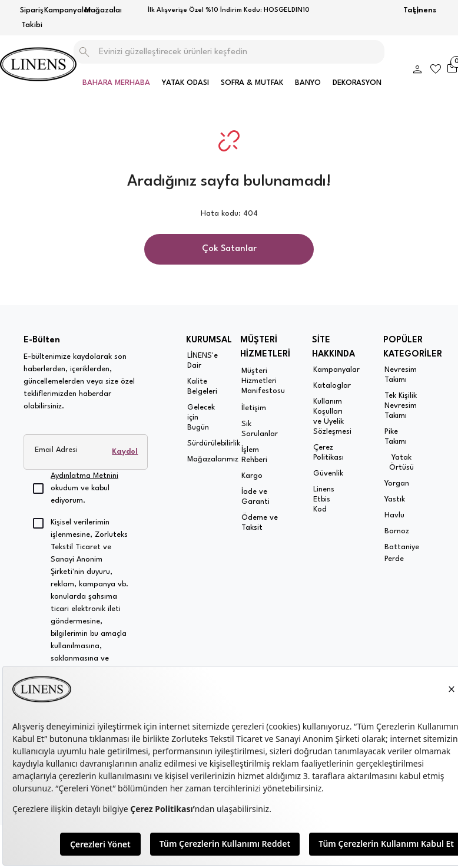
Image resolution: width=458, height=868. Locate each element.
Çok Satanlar (229, 249)
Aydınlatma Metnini (84, 476)
